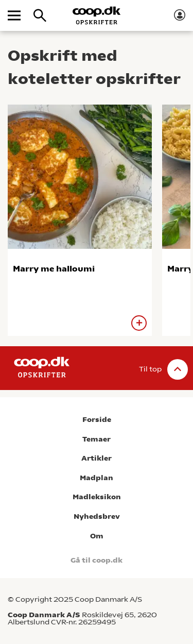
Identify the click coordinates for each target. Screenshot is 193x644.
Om (97, 536)
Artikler (97, 458)
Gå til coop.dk (97, 560)
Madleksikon (97, 497)
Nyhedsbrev (97, 516)
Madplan (97, 478)
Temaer (97, 439)
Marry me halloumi (54, 269)
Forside (97, 420)
